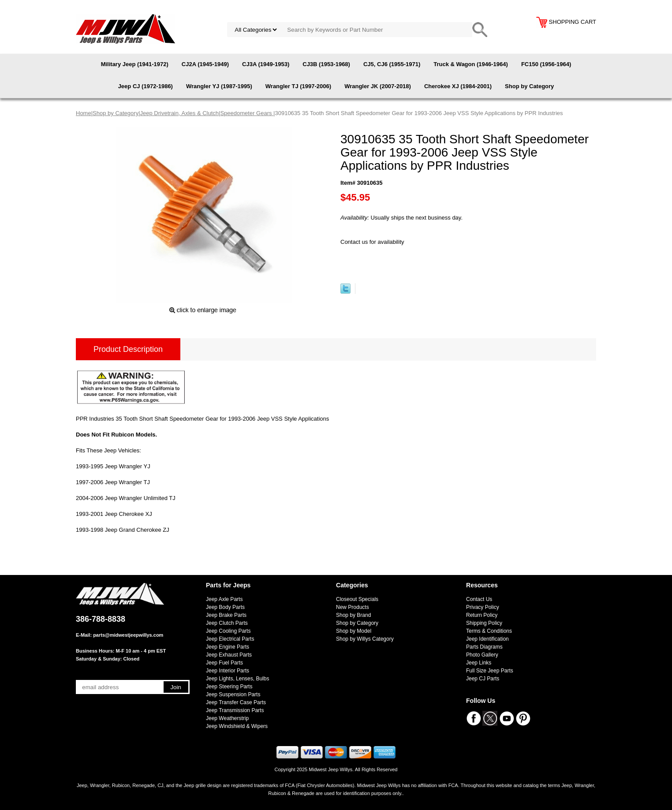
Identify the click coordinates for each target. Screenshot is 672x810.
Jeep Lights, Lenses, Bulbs (237, 679)
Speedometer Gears (247, 113)
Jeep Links (479, 663)
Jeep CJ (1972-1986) (146, 86)
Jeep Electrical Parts (230, 639)
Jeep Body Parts (225, 607)
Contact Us (479, 599)
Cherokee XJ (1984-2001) (458, 86)
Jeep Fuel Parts (224, 663)
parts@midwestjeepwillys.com (128, 635)
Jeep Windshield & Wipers (237, 726)
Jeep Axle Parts (224, 599)
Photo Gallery (482, 655)
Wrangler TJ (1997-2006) (298, 86)
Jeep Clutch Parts (227, 623)
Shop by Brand (353, 615)
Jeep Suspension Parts (233, 694)
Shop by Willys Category (365, 639)
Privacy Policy (483, 607)
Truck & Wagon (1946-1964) (471, 64)
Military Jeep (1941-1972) (135, 64)
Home (84, 113)
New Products (353, 607)
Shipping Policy (484, 623)
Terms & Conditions (489, 631)
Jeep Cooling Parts (228, 631)
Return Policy (482, 615)
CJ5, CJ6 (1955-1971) (392, 64)
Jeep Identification (487, 639)
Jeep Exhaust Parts (229, 655)
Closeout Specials (357, 599)
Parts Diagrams (484, 647)
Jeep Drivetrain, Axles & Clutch (179, 113)
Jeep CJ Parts (483, 679)
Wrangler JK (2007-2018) (378, 86)
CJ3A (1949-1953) (266, 64)
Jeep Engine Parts (228, 647)
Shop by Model (354, 631)
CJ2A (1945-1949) (205, 64)
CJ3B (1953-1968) (326, 64)
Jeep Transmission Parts (235, 710)
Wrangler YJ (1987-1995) (219, 86)
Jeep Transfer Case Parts (236, 702)
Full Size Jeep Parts (490, 671)
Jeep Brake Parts (226, 615)
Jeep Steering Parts (229, 687)
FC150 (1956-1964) (546, 64)
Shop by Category (529, 86)
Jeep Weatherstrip (227, 718)
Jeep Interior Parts (228, 671)
